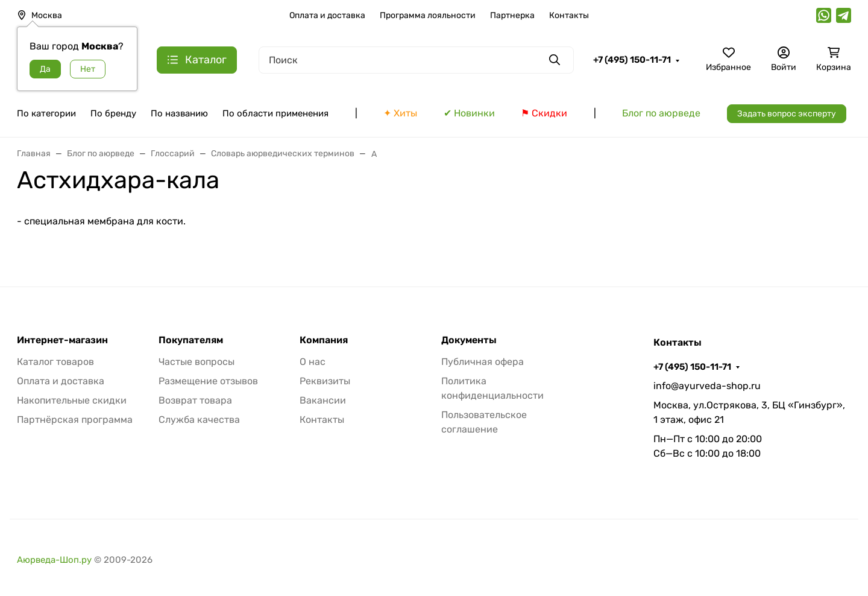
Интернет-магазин (62, 340)
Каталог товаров (55, 362)
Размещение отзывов (208, 381)
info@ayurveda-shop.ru (707, 386)
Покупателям (191, 340)
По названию (179, 113)
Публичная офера (483, 362)
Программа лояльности (428, 15)
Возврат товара (195, 400)
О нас (313, 362)
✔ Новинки (469, 113)
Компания (324, 340)
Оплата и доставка (327, 15)
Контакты (569, 15)
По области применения (275, 113)
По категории (46, 113)
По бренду (113, 113)
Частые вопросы (197, 362)
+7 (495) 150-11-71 (632, 60)
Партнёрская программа (75, 420)
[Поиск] (416, 60)
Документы (469, 340)
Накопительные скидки (72, 400)
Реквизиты (325, 381)
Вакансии (323, 400)
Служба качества (199, 420)
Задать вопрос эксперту (787, 114)
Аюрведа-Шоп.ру (54, 560)
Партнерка (512, 15)
